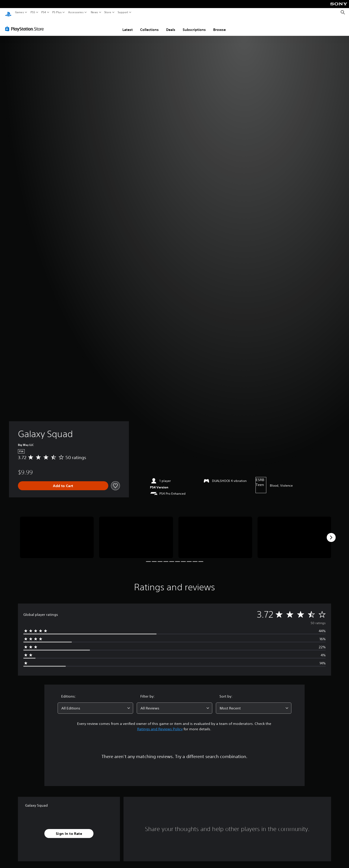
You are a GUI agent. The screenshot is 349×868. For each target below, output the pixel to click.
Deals (171, 25)
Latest (128, 25)
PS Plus (57, 12)
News (94, 12)
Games (20, 12)
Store (108, 12)
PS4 (44, 12)
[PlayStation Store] (26, 24)
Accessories (76, 12)
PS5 (33, 12)
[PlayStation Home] (8, 12)
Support (123, 12)
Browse (219, 25)
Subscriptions (194, 25)
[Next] (331, 533)
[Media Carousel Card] (57, 533)
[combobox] (95, 704)
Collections (149, 25)
